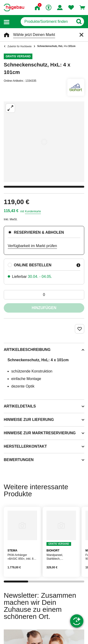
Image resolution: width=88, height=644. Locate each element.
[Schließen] (81, 35)
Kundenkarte (33, 211)
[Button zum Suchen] (79, 22)
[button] (7, 22)
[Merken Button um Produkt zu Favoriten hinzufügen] (80, 329)
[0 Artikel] (44, 295)
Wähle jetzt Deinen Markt (34, 35)
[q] (47, 22)
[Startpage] (14, 8)
